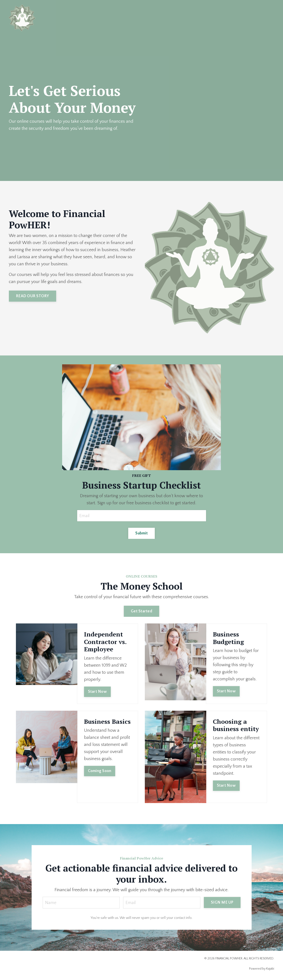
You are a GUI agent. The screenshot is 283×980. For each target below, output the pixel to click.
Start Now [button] (97, 692)
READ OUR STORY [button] (33, 296)
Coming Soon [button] (100, 771)
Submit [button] (141, 533)
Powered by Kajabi (262, 969)
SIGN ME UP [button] (222, 902)
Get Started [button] (141, 611)
